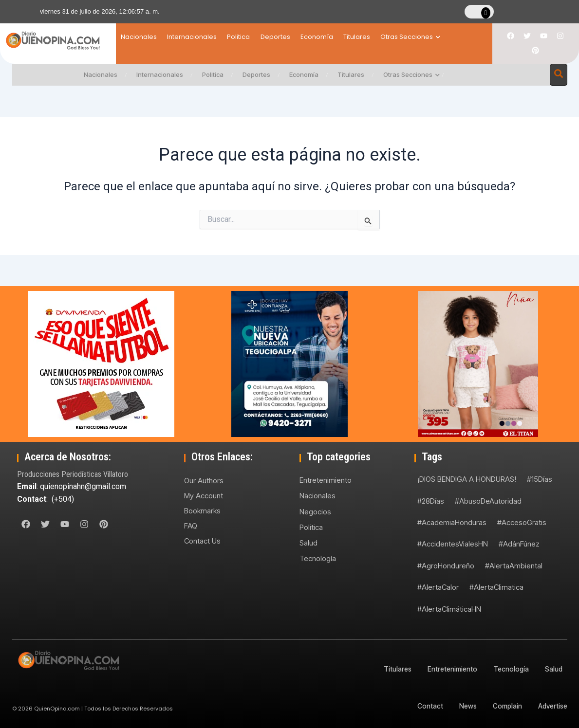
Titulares (388, 37)
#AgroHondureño (446, 566)
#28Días (431, 501)
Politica (251, 37)
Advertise (552, 706)
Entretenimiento (326, 480)
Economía (342, 37)
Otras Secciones (448, 37)
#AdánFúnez (519, 544)
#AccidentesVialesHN (453, 544)
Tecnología (318, 559)
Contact (426, 706)
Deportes (294, 37)
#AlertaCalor (438, 587)
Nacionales (139, 37)
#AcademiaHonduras (452, 522)
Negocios (315, 512)
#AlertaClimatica (496, 587)
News (464, 706)
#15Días (540, 479)
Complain (505, 706)
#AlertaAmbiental (514, 566)
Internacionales (198, 37)
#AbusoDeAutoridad (488, 501)
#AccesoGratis (522, 522)
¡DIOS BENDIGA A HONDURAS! (467, 479)
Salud (308, 543)
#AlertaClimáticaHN (449, 609)
